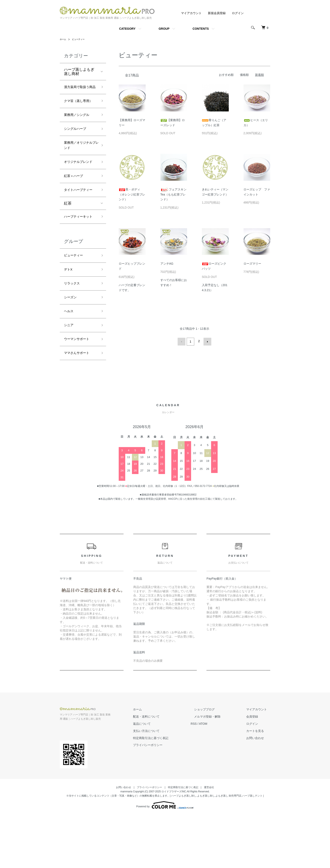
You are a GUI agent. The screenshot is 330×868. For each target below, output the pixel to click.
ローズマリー (252, 264)
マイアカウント (191, 13)
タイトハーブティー (79, 222)
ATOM (217, 777)
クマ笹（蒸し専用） (77, 112)
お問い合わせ (258, 791)
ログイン (238, 13)
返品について (159, 777)
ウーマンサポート (79, 390)
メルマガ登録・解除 (217, 770)
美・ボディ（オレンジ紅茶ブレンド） (132, 194)
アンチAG (170, 264)
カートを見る (258, 784)
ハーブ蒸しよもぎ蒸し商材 (79, 72)
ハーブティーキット (79, 257)
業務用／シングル (79, 131)
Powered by (165, 858)
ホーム (64, 39)
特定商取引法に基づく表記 (168, 791)
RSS (207, 777)
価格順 (244, 75)
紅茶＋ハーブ (75, 204)
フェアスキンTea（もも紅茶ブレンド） (173, 194)
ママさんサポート (79, 405)
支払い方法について (163, 784)
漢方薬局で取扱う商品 (79, 91)
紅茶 (68, 239)
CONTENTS (201, 29)
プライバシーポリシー (165, 798)
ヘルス (70, 360)
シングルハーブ (77, 146)
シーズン (72, 345)
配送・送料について (163, 770)
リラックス (73, 330)
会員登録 (255, 770)
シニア (70, 375)
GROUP (164, 29)
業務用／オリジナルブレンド (79, 164)
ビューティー (81, 39)
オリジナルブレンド (79, 186)
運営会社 (209, 840)
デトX (69, 315)
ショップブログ (214, 762)
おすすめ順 (226, 75)
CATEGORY (127, 29)
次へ (206, 341)
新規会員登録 (217, 13)
